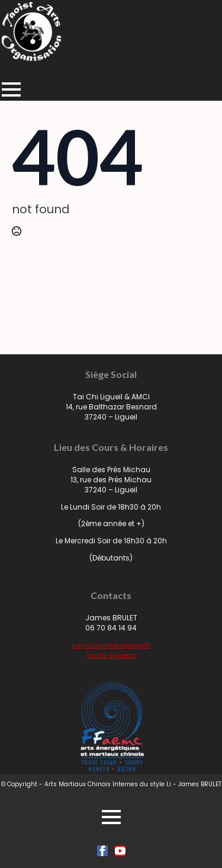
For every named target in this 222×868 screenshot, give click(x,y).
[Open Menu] (11, 89)
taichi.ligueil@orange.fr (111, 645)
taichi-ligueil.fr (111, 655)
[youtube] (120, 851)
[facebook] (102, 851)
